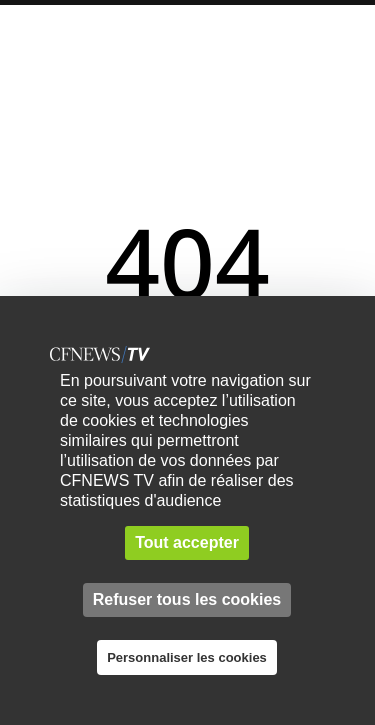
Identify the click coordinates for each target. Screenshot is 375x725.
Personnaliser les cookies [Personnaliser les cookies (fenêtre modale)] (187, 657)
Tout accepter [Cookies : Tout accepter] (187, 542)
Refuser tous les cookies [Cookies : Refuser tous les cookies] (187, 599)
